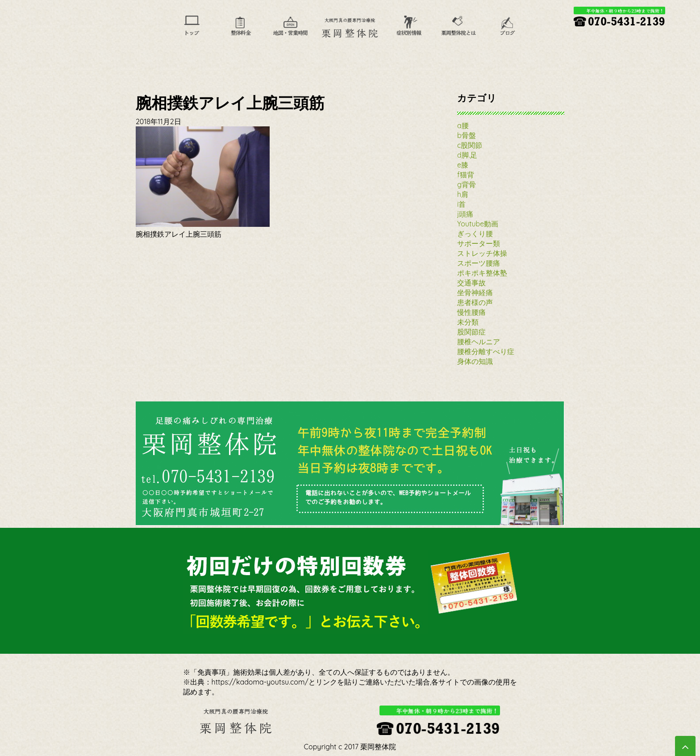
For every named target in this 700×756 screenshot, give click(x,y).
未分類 (468, 322)
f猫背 (466, 175)
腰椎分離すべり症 (486, 351)
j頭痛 (465, 214)
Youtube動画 (478, 224)
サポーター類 (479, 243)
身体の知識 (475, 361)
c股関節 (470, 145)
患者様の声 (475, 302)
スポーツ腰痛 (479, 263)
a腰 (463, 125)
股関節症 (471, 332)
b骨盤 (467, 135)
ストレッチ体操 (482, 253)
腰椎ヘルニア (479, 342)
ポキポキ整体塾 (482, 273)
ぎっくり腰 (475, 234)
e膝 (463, 165)
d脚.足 (467, 155)
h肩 (463, 194)
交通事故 (471, 283)
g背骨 (467, 184)
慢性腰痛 (471, 312)
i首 (461, 204)
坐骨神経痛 (475, 292)
